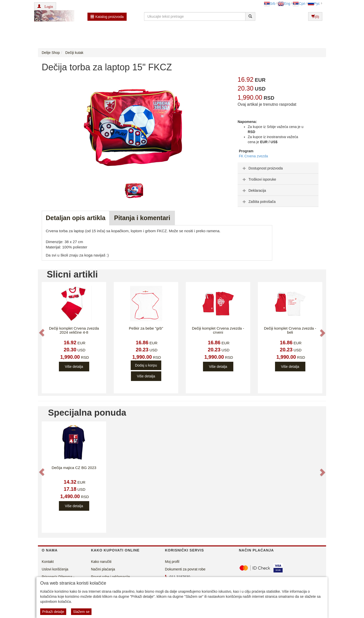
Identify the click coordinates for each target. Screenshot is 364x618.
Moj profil (172, 562)
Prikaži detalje (53, 612)
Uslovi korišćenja (55, 569)
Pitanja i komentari (142, 218)
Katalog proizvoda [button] (107, 17)
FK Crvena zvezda (253, 156)
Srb (270, 4)
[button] (45, 6)
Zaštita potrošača (258, 202)
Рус (314, 4)
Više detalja (74, 367)
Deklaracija (254, 190)
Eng (284, 4)
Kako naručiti (101, 562)
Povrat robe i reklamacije (110, 577)
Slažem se (81, 612)
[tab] (278, 168)
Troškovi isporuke (259, 179)
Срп (299, 4)
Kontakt (48, 562)
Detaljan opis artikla (76, 218)
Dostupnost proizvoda (262, 168)
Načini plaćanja (103, 569)
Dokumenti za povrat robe (185, 569)
